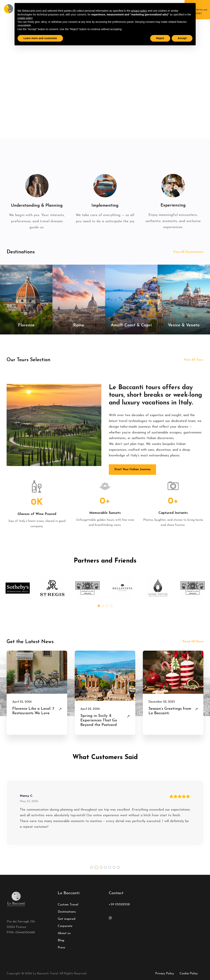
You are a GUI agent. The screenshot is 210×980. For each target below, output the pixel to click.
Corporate (65, 926)
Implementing (105, 206)
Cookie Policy (189, 974)
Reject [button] (160, 38)
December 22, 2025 (162, 702)
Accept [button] (182, 38)
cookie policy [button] (25, 18)
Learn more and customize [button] (40, 38)
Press (61, 948)
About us (64, 933)
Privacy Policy (165, 974)
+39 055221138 (119, 904)
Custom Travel (68, 905)
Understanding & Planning (37, 206)
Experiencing (173, 205)
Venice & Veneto (184, 325)
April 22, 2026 (22, 702)
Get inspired (67, 919)
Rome (79, 325)
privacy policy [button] (139, 11)
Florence (26, 325)
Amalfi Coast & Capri (131, 325)
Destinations (67, 912)
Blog (61, 940)
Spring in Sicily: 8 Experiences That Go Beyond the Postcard (99, 720)
